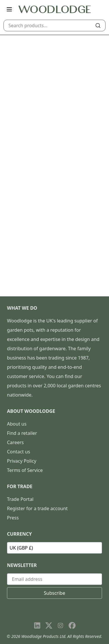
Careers (15, 442)
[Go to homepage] (55, 9)
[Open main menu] (9, 9)
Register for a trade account (37, 508)
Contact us (19, 452)
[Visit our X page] (49, 625)
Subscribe (54, 593)
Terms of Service (25, 470)
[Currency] (54, 548)
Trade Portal (20, 499)
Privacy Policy (22, 461)
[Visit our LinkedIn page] (37, 625)
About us (17, 424)
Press (13, 518)
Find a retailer (22, 433)
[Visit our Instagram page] (60, 625)
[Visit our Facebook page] (72, 625)
